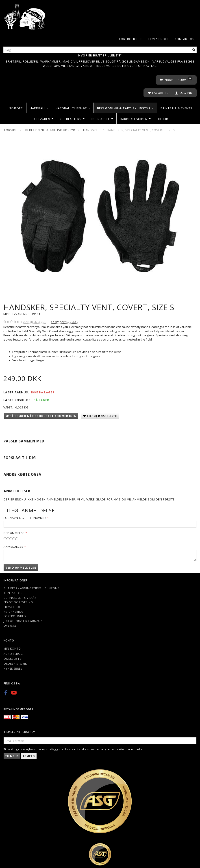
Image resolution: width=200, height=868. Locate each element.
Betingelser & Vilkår (20, 598)
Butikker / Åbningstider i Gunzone (31, 588)
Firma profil (159, 39)
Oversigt (11, 626)
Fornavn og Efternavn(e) (25, 518)
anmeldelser (34, 322)
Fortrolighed (131, 39)
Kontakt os (185, 39)
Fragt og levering (18, 602)
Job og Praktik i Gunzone (24, 621)
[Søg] (194, 50)
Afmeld (29, 756)
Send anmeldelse (21, 567)
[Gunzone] (25, 16)
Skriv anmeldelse (65, 322)
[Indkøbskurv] (176, 80)
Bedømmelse (14, 533)
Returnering (14, 612)
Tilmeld (12, 756)
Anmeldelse (13, 547)
